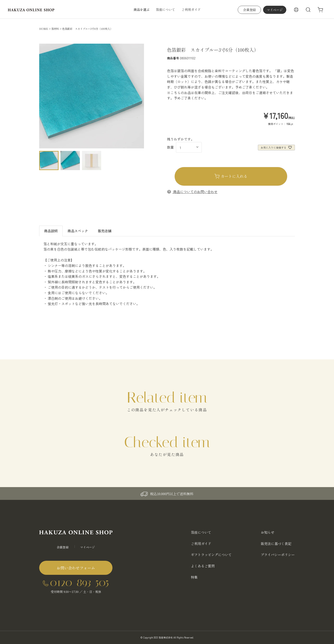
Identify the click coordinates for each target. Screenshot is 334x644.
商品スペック (78, 231)
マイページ (275, 10)
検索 (308, 10)
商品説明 (51, 231)
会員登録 (249, 10)
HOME (44, 29)
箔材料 (55, 29)
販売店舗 (105, 231)
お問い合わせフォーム (76, 568)
